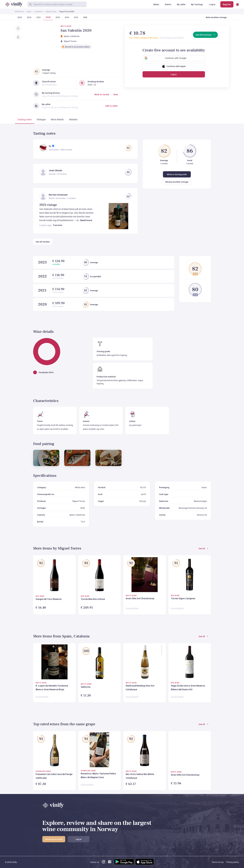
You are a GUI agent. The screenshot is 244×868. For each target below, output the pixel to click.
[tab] (25, 120)
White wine (19, 11)
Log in (174, 74)
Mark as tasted (102, 94)
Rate (116, 94)
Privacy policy (233, 862)
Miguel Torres (51, 11)
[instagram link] (103, 863)
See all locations (206, 35)
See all (204, 548)
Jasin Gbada (55, 170)
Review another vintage (177, 182)
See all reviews (43, 242)
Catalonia (39, 11)
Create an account (54, 839)
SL (50, 146)
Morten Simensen (58, 195)
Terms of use (218, 862)
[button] (174, 58)
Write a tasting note (177, 174)
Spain (29, 11)
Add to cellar (111, 106)
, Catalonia (74, 36)
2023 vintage (48, 205)
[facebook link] (110, 863)
